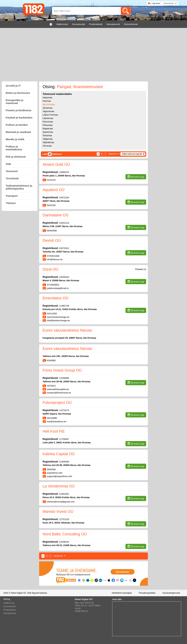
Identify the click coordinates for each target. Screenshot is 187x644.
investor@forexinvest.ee (59, 393)
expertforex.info (55, 473)
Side (8, 164)
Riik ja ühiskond (16, 157)
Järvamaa (47, 108)
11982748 (64, 306)
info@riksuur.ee (55, 259)
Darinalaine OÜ (55, 215)
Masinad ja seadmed (18, 132)
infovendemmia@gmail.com (61, 502)
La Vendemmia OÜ (59, 486)
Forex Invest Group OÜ (62, 370)
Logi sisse (156, 3)
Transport (12, 196)
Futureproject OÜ (57, 403)
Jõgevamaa (48, 111)
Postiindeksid (10, 610)
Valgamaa (48, 139)
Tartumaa (47, 135)
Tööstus (11, 203)
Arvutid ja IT (13, 86)
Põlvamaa (48, 125)
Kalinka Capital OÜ (59, 454)
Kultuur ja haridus (17, 125)
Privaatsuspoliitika (147, 593)
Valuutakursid (10, 613)
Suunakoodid (9, 606)
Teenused (12, 171)
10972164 (64, 198)
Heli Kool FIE (54, 431)
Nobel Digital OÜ (18, 593)
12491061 (64, 494)
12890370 (64, 172)
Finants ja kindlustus (19, 110)
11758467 (64, 439)
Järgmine (113, 154)
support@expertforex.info (59, 476)
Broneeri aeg (138, 177)
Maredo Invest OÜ (58, 511)
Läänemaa (48, 118)
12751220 (64, 519)
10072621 (64, 248)
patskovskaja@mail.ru (58, 288)
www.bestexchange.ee (58, 317)
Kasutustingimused (171, 593)
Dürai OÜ (50, 269)
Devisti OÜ (52, 240)
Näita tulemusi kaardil (132, 154)
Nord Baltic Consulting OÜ (65, 534)
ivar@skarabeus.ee (57, 421)
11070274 (64, 410)
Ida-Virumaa (49, 104)
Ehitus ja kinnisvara (18, 93)
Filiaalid (141, 269)
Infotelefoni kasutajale (122, 593)
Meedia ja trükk (15, 139)
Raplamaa (48, 129)
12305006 (64, 462)
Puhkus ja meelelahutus (14, 148)
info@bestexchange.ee (58, 320)
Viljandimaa (48, 142)
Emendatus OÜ (55, 298)
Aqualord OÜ (54, 190)
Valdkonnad (9, 603)
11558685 (64, 378)
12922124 (64, 223)
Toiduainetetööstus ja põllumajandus (19, 187)
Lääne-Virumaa (50, 115)
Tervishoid (12, 178)
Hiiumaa (47, 101)
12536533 (64, 542)
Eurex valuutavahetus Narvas (67, 330)
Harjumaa (47, 98)
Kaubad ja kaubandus (19, 118)
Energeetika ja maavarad (14, 102)
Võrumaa (47, 146)
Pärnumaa (48, 122)
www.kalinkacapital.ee (58, 389)
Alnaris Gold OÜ (56, 164)
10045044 (64, 277)
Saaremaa (48, 132)
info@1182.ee (81, 611)
